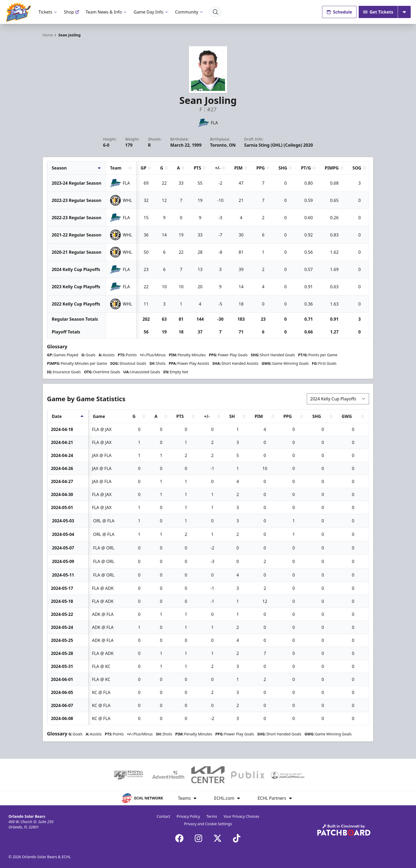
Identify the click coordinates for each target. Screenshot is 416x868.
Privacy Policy (188, 816)
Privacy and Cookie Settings (208, 824)
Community (189, 12)
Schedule (339, 12)
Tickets (48, 12)
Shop (72, 12)
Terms (212, 816)
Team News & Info (107, 12)
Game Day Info (151, 12)
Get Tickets (378, 12)
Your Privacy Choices (241, 816)
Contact (164, 816)
